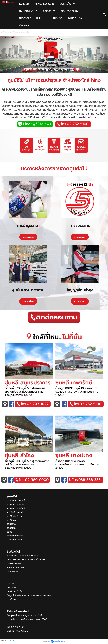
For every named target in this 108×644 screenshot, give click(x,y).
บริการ (15, 32)
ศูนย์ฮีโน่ (78, 169)
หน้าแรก (5, 32)
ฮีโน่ (20, 80)
